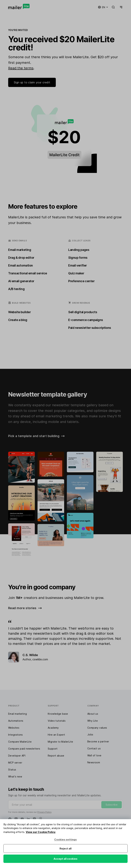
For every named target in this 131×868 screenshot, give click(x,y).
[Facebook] (10, 819)
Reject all (65, 849)
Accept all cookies (65, 859)
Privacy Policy (44, 812)
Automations (16, 721)
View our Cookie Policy (41, 832)
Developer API (17, 756)
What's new (15, 777)
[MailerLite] (19, 6)
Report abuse (56, 756)
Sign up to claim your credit (32, 82)
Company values (97, 728)
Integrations (16, 735)
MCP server (15, 763)
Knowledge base (58, 714)
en (103, 7)
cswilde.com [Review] (40, 659)
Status (12, 770)
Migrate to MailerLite (60, 742)
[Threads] (41, 819)
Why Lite (93, 721)
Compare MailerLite (20, 742)
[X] (16, 819)
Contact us (94, 748)
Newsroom (94, 762)
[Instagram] (34, 819)
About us (93, 714)
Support (53, 749)
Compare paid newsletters (24, 749)
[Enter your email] (65, 805)
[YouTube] (22, 819)
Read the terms (21, 68)
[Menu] (120, 7)
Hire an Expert (56, 735)
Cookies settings (65, 839)
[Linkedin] (28, 819)
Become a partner (98, 741)
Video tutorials (57, 721)
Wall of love (94, 755)
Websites (14, 728)
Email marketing (17, 714)
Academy (53, 728)
